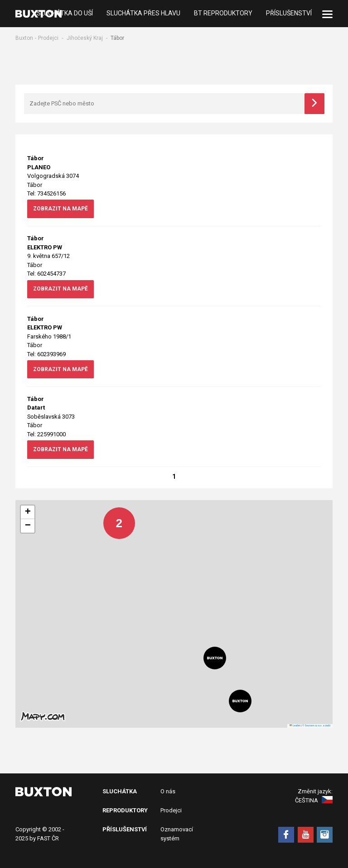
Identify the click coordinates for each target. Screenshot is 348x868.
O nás (168, 791)
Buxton (24, 38)
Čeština (314, 800)
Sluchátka (120, 791)
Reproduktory (125, 810)
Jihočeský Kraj (85, 38)
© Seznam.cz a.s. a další (316, 725)
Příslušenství (289, 14)
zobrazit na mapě (60, 209)
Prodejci (48, 38)
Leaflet (295, 725)
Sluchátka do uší (65, 14)
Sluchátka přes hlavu (143, 14)
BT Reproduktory (223, 14)
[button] (112, 516)
